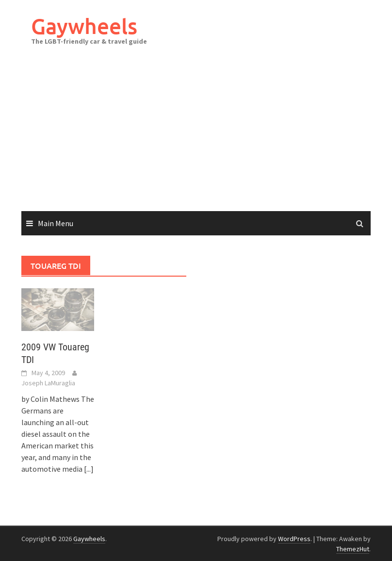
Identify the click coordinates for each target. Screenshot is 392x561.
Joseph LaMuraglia (48, 383)
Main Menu (56, 223)
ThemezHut (353, 549)
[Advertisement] (196, 138)
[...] (89, 469)
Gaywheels (84, 26)
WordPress (294, 539)
